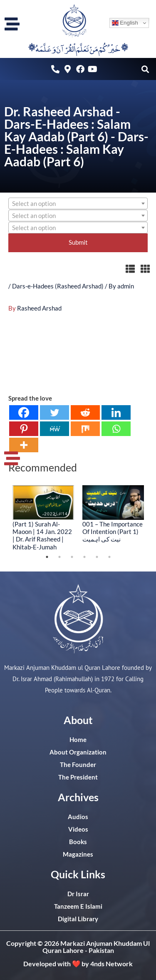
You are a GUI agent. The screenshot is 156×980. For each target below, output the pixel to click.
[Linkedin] (116, 412)
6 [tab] (109, 557)
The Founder (78, 765)
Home (78, 740)
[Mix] (85, 429)
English (125, 23)
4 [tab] (84, 557)
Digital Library (78, 919)
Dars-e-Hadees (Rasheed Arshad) (58, 286)
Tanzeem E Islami (78, 906)
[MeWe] (54, 429)
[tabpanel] (43, 518)
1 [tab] (47, 557)
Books (78, 842)
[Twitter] (54, 412)
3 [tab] (72, 557)
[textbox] (78, 204)
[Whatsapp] (116, 429)
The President (78, 777)
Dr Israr (78, 894)
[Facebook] (24, 412)
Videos (78, 829)
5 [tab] (97, 557)
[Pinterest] (24, 429)
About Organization (78, 752)
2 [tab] (59, 557)
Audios (78, 817)
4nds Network (111, 964)
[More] (24, 445)
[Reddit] (85, 412)
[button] (145, 69)
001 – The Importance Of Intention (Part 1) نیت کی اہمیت (113, 531)
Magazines (78, 854)
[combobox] (78, 203)
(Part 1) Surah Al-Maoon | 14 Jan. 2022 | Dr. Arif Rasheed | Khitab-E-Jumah (42, 535)
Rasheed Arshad (39, 308)
